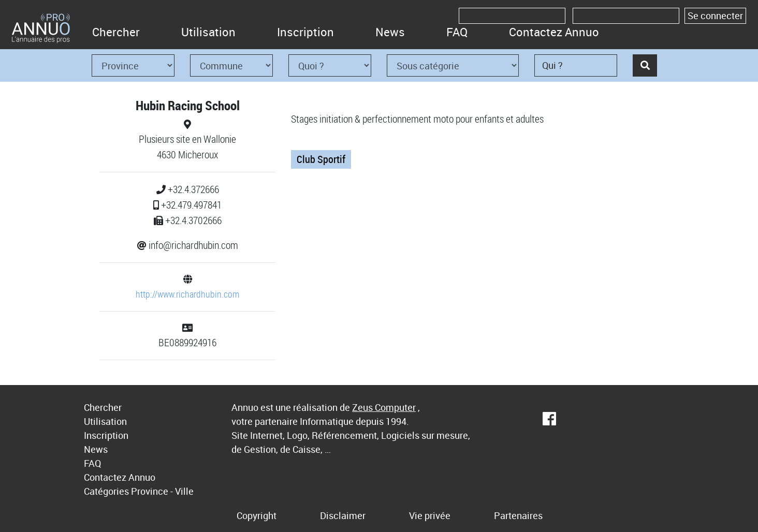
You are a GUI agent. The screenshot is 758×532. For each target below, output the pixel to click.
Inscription (305, 32)
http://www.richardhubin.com (187, 294)
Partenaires (518, 515)
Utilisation (208, 32)
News (390, 32)
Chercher (116, 32)
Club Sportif (321, 159)
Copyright (257, 515)
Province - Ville (162, 491)
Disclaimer (343, 515)
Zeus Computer (384, 407)
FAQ (457, 32)
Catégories (106, 491)
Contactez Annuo (554, 32)
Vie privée (430, 515)
